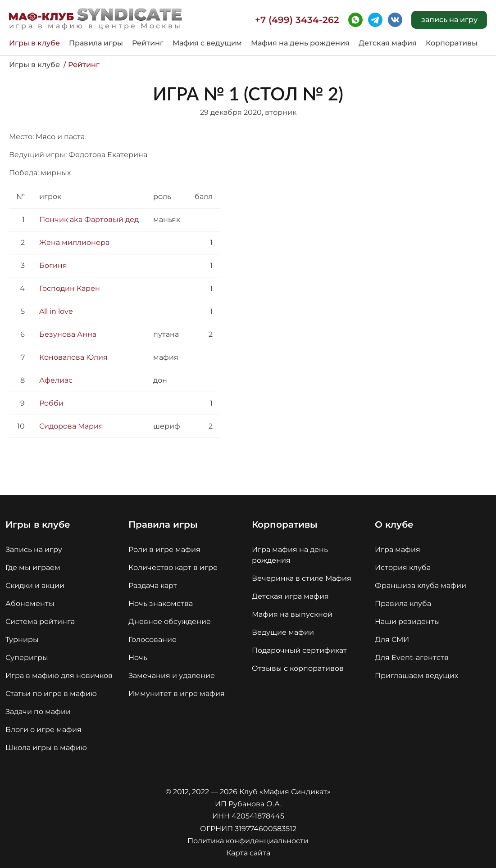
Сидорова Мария (71, 426)
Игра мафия (398, 549)
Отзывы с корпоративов (298, 668)
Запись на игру (34, 549)
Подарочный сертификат (299, 650)
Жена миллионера (74, 242)
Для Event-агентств (412, 658)
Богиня (53, 265)
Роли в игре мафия (164, 549)
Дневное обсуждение (170, 622)
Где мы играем (33, 567)
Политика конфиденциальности (248, 841)
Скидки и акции (35, 585)
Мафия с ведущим (207, 43)
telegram (375, 20)
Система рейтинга (40, 622)
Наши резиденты (407, 622)
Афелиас (56, 380)
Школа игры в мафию (46, 748)
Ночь (138, 658)
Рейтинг (148, 43)
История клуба (403, 567)
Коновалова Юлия (73, 357)
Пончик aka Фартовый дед (89, 219)
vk (395, 20)
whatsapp (355, 20)
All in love (56, 311)
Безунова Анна (68, 334)
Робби (51, 403)
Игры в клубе (34, 43)
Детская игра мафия (290, 596)
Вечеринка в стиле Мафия (302, 578)
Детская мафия (388, 43)
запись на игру (449, 20)
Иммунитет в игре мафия (177, 694)
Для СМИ (392, 640)
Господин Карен (70, 288)
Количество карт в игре (173, 567)
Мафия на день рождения (300, 43)
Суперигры (27, 658)
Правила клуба (403, 604)
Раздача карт (153, 585)
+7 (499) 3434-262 (297, 20)
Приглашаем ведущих (416, 676)
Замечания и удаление (172, 676)
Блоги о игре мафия (43, 730)
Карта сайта (248, 853)
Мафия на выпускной (292, 614)
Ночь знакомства (161, 604)
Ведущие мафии (283, 632)
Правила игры (96, 43)
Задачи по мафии (38, 712)
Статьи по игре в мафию (51, 694)
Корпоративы (452, 43)
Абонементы (30, 604)
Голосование (152, 640)
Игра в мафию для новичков (59, 676)
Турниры (22, 640)
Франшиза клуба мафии (421, 585)
